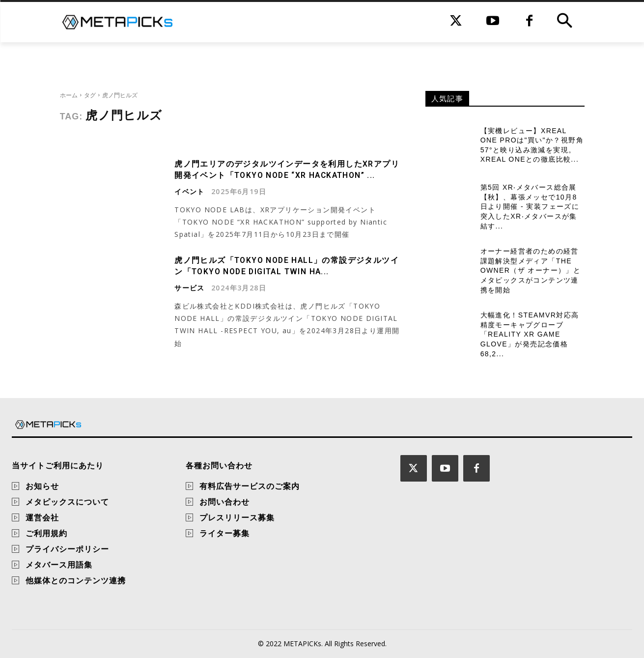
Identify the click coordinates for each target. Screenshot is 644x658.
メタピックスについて (67, 502)
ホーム (69, 95)
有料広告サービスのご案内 (250, 486)
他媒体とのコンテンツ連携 (76, 580)
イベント (190, 191)
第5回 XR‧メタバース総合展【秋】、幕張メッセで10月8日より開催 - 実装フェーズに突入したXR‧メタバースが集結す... (530, 206)
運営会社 (42, 517)
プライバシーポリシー (67, 549)
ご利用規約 (46, 533)
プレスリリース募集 (237, 517)
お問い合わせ (224, 502)
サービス (190, 287)
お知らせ (42, 486)
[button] (564, 22)
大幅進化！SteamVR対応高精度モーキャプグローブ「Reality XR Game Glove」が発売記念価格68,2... (530, 334)
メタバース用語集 (59, 565)
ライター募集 (224, 533)
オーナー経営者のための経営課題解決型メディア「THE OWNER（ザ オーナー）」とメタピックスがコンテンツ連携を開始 (531, 270)
